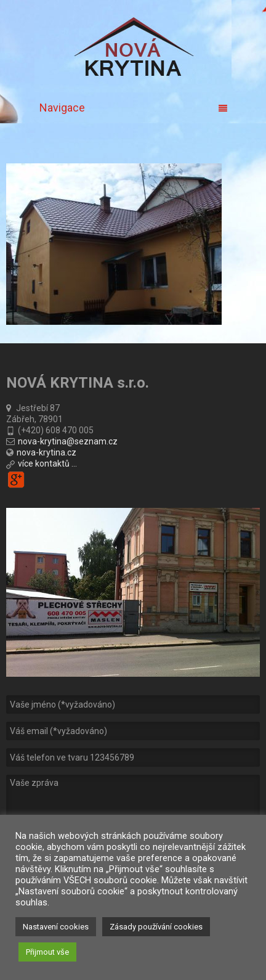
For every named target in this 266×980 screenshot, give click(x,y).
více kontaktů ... (47, 463)
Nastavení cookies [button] (56, 927)
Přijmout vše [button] (47, 952)
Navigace (133, 108)
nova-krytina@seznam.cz (68, 441)
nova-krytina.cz (46, 452)
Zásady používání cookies (156, 927)
